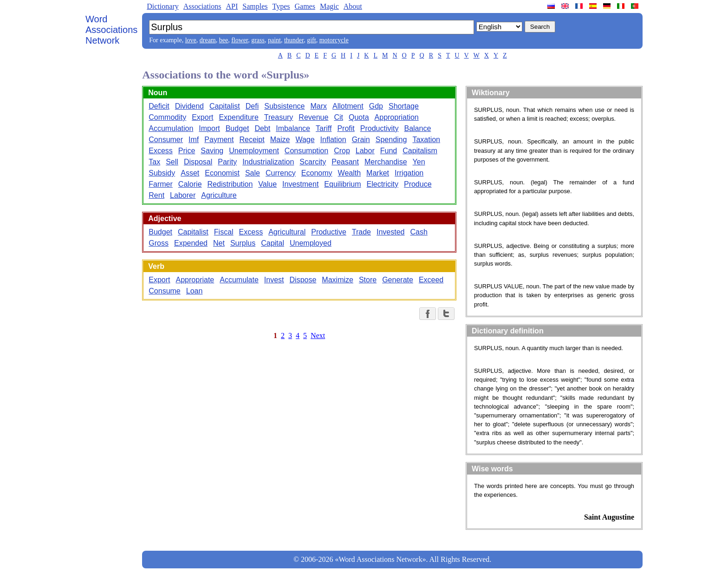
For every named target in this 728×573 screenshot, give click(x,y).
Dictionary (162, 6)
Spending (391, 140)
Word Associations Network (111, 30)
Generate (398, 280)
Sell (172, 162)
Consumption (306, 151)
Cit (338, 117)
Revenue (313, 117)
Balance (417, 128)
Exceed (431, 280)
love (191, 40)
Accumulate (239, 280)
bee (224, 40)
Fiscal (224, 232)
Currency (281, 173)
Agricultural (287, 232)
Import (209, 128)
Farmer (161, 184)
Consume (164, 291)
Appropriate (195, 280)
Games (305, 6)
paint (274, 40)
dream (208, 40)
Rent (156, 195)
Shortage (404, 106)
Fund (389, 151)
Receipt (252, 140)
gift (311, 40)
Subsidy (162, 173)
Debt (262, 128)
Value (267, 184)
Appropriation (397, 117)
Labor (365, 151)
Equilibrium (342, 184)
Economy (317, 173)
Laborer (183, 195)
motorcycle (334, 40)
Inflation (333, 140)
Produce (418, 184)
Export (202, 117)
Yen (419, 162)
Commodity (167, 117)
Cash (419, 232)
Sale (253, 173)
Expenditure (238, 117)
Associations (202, 6)
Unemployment (254, 151)
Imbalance (293, 128)
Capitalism (420, 151)
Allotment (348, 106)
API (232, 6)
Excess (161, 151)
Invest (274, 280)
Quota (359, 117)
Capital (273, 243)
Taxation (426, 140)
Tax (154, 162)
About (353, 6)
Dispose (303, 280)
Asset (190, 173)
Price (187, 151)
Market (378, 173)
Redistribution (230, 184)
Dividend (189, 106)
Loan (195, 291)
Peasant (345, 162)
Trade (361, 232)
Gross (159, 243)
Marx (318, 106)
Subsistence (284, 106)
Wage (305, 140)
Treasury (279, 117)
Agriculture (219, 195)
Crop (342, 151)
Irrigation (409, 173)
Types (281, 6)
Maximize (338, 280)
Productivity (380, 128)
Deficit (159, 106)
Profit (346, 128)
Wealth (350, 173)
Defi (252, 106)
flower (240, 40)
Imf (194, 140)
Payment (219, 140)
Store (368, 280)
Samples (255, 6)
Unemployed (311, 243)
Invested (390, 232)
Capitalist (225, 106)
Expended (191, 243)
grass (258, 40)
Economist (222, 173)
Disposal (198, 162)
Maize (280, 140)
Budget (237, 128)
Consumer (166, 140)
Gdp (376, 106)
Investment (300, 184)
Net (219, 243)
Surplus (243, 243)
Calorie (190, 184)
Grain (361, 140)
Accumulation (171, 128)
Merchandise (386, 162)
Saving (212, 151)
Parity (227, 162)
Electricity (383, 184)
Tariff (324, 128)
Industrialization (268, 162)
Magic (329, 6)
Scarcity (313, 162)
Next (318, 335)
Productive (329, 232)
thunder (294, 40)
